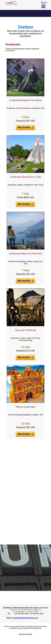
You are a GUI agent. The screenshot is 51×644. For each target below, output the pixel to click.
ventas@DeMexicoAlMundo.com (25, 618)
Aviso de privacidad (26, 634)
